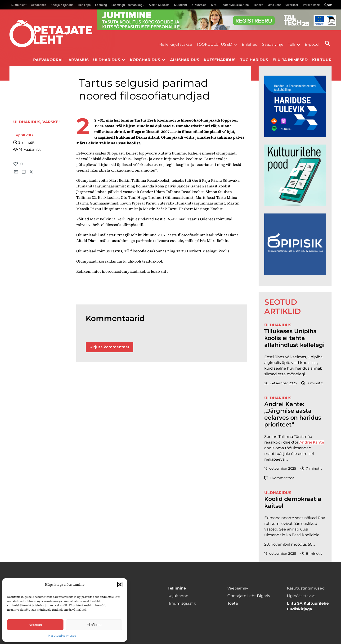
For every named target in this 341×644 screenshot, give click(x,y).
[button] (120, 585)
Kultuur (322, 60)
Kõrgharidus (145, 60)
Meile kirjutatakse (175, 44)
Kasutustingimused (62, 636)
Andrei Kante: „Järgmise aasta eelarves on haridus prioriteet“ (293, 414)
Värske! (51, 122)
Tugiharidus (254, 60)
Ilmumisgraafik (182, 603)
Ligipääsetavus (301, 596)
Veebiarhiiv (238, 588)
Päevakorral (48, 60)
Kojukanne (178, 596)
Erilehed (250, 44)
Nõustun (35, 625)
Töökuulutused (214, 44)
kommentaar (279, 478)
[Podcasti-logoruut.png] (295, 274)
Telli (292, 44)
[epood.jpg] (295, 205)
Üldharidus (107, 60)
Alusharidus (185, 60)
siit (164, 271)
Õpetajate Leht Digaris (249, 596)
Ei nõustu (94, 625)
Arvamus (79, 60)
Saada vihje (273, 44)
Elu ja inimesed (290, 60)
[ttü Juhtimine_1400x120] (219, 29)
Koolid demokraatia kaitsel (293, 502)
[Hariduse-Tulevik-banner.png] (295, 136)
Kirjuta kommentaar (110, 347)
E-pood (312, 44)
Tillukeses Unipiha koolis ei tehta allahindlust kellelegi (294, 338)
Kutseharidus (220, 60)
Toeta (233, 603)
